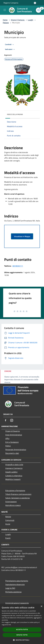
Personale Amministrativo (16, 450)
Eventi (8, 538)
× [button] (41, 606)
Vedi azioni (10, 49)
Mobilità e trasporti (13, 479)
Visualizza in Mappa (22, 236)
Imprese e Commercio (14, 468)
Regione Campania (11, 3)
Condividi (10, 45)
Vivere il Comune (18, 20)
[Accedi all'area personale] (35, 3)
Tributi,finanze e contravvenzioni (18, 494)
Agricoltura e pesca (13, 505)
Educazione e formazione (15, 491)
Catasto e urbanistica (14, 476)
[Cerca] (39, 10)
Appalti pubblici (11, 472)
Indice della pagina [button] (15, 114)
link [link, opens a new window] (10, 625)
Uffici (7, 438)
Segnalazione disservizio (15, 584)
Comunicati (10, 520)
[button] (22, 640)
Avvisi (8, 524)
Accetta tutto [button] (22, 630)
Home (5, 20)
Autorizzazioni (11, 502)
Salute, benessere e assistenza (18, 498)
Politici (8, 446)
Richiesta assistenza (13, 592)
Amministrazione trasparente (17, 603)
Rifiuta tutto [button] (22, 635)
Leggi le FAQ (10, 588)
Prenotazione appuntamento (17, 581)
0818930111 (18, 266)
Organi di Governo (13, 431)
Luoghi (30, 20)
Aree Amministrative (14, 435)
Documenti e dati (12, 453)
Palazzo (6, 23)
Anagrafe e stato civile (14, 465)
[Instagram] (12, 420)
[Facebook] (6, 420)
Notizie (8, 517)
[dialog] (22, 624)
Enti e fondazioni (12, 442)
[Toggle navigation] (5, 10)
